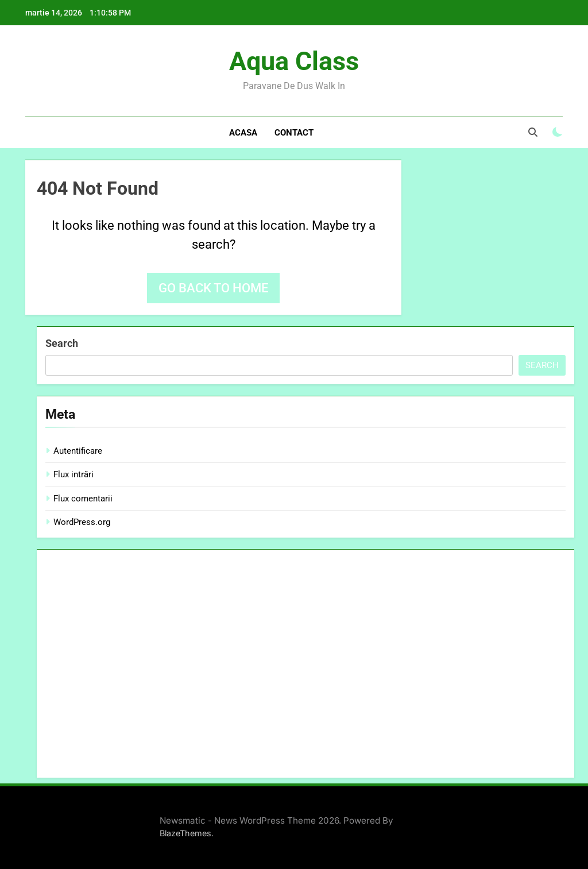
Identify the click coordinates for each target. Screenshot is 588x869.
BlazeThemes (185, 833)
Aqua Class (294, 61)
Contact (294, 133)
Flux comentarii (83, 499)
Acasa (243, 133)
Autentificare (78, 451)
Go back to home (213, 288)
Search (62, 343)
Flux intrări (73, 474)
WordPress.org (82, 522)
